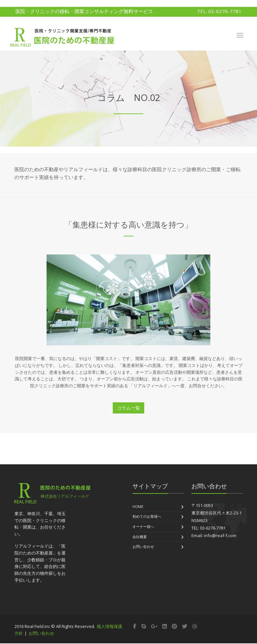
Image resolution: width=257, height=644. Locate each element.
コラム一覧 (128, 408)
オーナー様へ (143, 527)
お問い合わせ (143, 547)
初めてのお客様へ (147, 517)
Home (138, 507)
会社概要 (140, 537)
